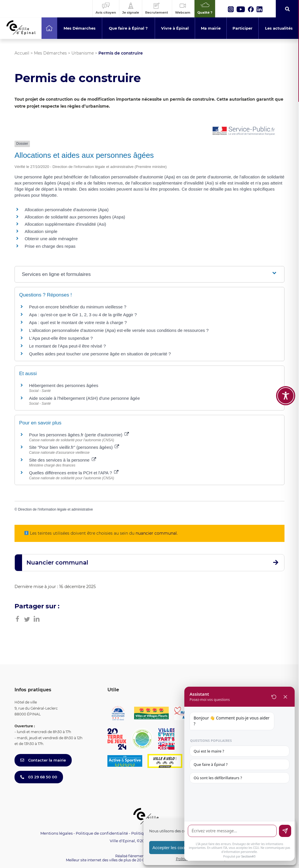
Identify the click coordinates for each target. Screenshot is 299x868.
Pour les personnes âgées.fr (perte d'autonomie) (79, 435)
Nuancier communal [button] (57, 563)
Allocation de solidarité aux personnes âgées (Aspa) (75, 217)
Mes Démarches (50, 53)
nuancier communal (156, 533)
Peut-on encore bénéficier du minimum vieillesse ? (78, 307)
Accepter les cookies (172, 848)
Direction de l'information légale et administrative (55, 509)
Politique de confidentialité (102, 833)
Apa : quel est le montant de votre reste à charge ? (78, 322)
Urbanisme (83, 53)
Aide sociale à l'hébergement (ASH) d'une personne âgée (84, 398)
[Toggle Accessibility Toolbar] (286, 371)
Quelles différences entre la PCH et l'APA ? (74, 473)
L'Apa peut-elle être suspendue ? (61, 338)
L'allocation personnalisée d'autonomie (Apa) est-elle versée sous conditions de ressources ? (119, 330)
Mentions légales (56, 833)
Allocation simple (41, 231)
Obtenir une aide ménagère (51, 239)
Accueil (22, 53)
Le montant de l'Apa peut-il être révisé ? (67, 346)
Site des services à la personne (63, 460)
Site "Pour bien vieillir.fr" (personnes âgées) (74, 447)
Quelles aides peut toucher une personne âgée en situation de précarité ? (100, 354)
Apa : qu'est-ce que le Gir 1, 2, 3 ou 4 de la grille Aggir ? (83, 315)
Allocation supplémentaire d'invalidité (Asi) (65, 224)
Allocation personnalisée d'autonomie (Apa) (67, 210)
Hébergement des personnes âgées (64, 385)
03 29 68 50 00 (39, 777)
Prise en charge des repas (50, 246)
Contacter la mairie (43, 760)
